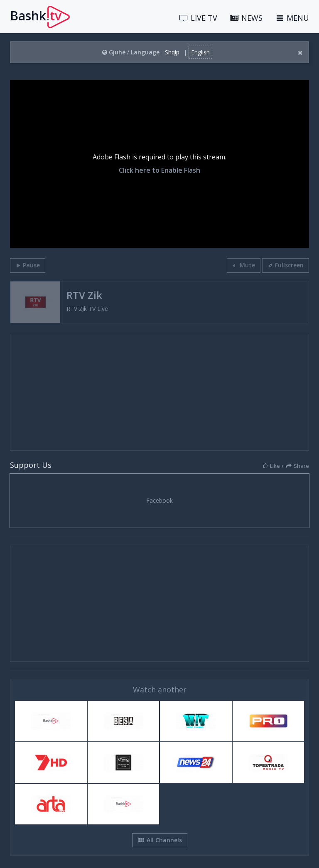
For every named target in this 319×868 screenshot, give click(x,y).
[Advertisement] (159, 392)
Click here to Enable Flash (159, 171)
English (200, 52)
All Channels (160, 840)
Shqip (172, 52)
